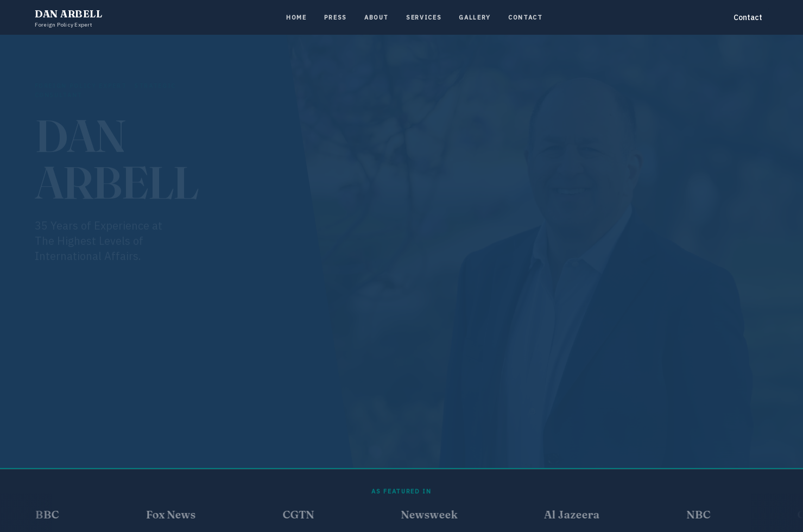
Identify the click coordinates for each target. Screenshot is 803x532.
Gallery (475, 17)
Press (336, 17)
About (377, 17)
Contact (526, 17)
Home (296, 17)
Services (424, 17)
